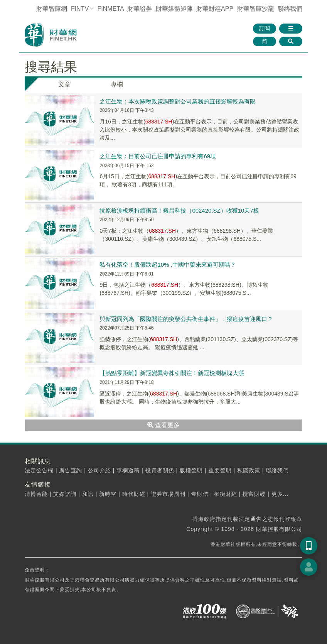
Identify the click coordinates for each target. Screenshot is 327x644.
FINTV (80, 9)
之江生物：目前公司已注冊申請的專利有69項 (158, 156)
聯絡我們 (290, 9)
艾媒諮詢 (65, 494)
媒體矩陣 (174, 9)
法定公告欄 (39, 470)
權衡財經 (226, 494)
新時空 (108, 494)
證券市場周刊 (168, 494)
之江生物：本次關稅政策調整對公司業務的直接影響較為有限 (178, 101)
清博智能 (36, 494)
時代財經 (134, 494)
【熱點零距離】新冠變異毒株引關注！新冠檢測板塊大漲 (172, 373)
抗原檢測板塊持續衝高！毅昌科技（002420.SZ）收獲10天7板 (179, 210)
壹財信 (200, 494)
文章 (64, 84)
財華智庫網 (52, 9)
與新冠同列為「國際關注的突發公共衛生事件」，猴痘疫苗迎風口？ (186, 319)
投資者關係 (160, 470)
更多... (280, 494)
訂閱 (265, 28)
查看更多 (163, 425)
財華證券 (140, 9)
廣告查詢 (71, 470)
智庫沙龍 (256, 9)
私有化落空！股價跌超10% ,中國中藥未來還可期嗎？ (168, 265)
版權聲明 (191, 470)
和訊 (88, 494)
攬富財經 (254, 494)
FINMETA (111, 9)
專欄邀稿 (128, 470)
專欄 (117, 84)
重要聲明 (220, 470)
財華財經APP (215, 9)
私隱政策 (249, 470)
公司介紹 (99, 470)
